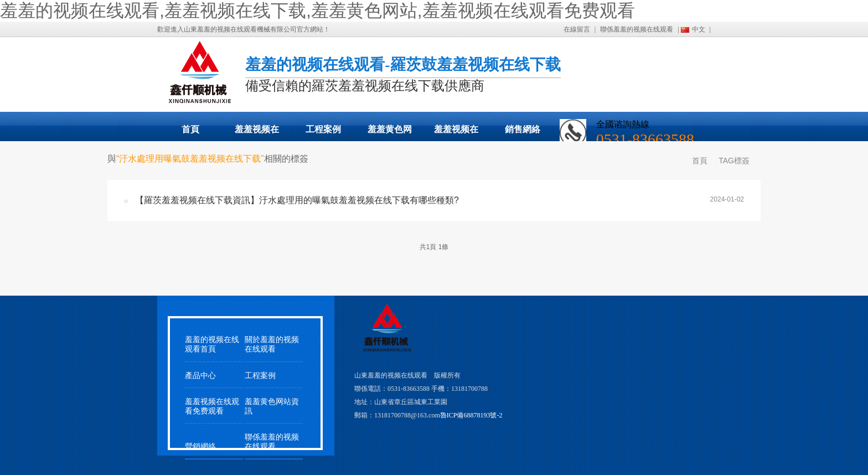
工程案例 (323, 129)
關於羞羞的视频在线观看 (272, 344)
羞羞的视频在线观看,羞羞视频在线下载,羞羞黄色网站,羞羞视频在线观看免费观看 (317, 11)
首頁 (190, 129)
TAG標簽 (734, 161)
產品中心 (200, 376)
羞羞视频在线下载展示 (257, 133)
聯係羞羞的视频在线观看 (637, 29)
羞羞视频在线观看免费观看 (456, 133)
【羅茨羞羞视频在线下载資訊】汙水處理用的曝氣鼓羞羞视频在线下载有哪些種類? (297, 200)
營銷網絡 (200, 446)
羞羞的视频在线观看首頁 (212, 344)
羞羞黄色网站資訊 (272, 406)
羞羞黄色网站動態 (390, 133)
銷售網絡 (523, 129)
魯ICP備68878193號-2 (471, 415)
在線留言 (577, 29)
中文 (699, 29)
